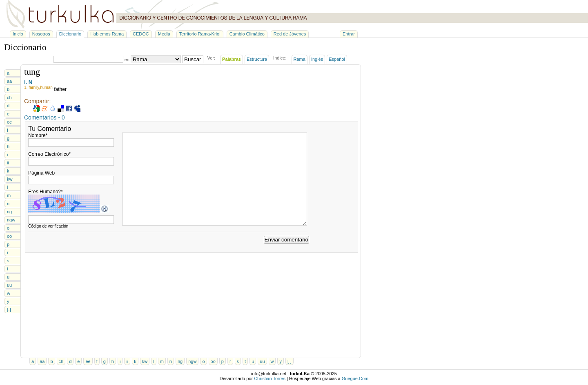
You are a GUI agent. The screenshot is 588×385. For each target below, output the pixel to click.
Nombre (38, 135)
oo (9, 236)
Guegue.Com (355, 378)
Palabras (232, 59)
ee (9, 122)
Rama (300, 59)
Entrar (349, 34)
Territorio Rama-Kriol (200, 34)
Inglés (317, 59)
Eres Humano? (46, 192)
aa (9, 81)
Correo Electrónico (49, 154)
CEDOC (141, 34)
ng (9, 212)
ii (8, 163)
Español (337, 59)
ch (9, 97)
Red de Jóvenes (290, 34)
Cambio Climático (247, 34)
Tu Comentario (50, 129)
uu (9, 285)
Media (164, 34)
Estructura (257, 59)
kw (10, 179)
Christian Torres (270, 378)
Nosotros (41, 34)
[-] (9, 310)
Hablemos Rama (107, 34)
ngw (11, 220)
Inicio (18, 34)
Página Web (41, 173)
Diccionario (70, 34)
